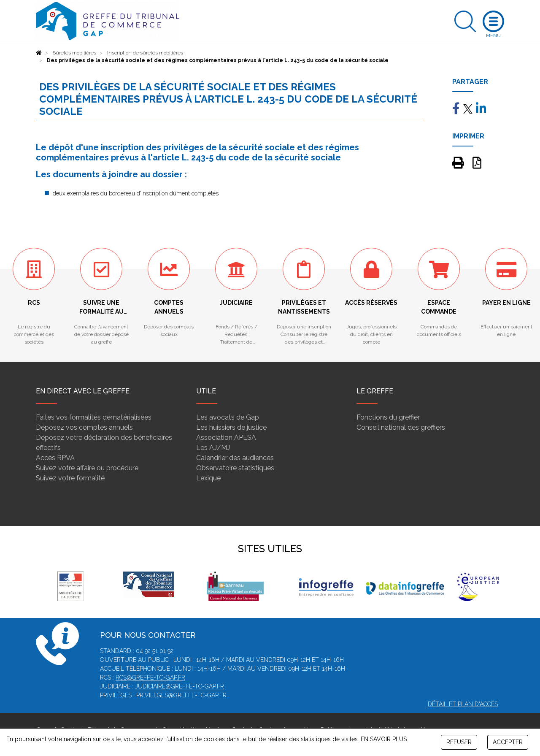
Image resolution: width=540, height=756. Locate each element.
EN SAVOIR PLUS (384, 739)
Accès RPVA (55, 458)
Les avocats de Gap (228, 417)
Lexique (208, 478)
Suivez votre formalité (70, 478)
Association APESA (226, 438)
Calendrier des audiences (235, 458)
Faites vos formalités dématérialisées (94, 417)
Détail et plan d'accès (463, 704)
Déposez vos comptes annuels (84, 427)
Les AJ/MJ (213, 448)
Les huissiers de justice (231, 427)
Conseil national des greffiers (401, 427)
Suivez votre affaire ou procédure (87, 468)
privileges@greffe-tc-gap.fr (181, 695)
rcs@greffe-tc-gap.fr (150, 677)
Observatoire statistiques (235, 468)
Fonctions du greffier (388, 417)
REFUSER (459, 742)
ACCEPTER (508, 742)
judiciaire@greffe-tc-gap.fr (180, 686)
